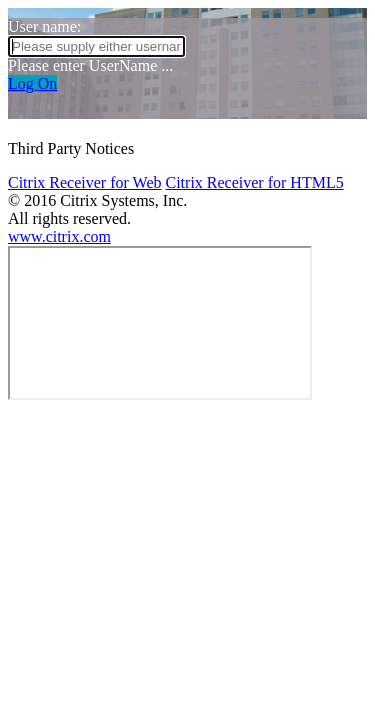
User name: (44, 26)
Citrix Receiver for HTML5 (254, 182)
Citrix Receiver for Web (84, 182)
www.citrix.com (59, 236)
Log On (32, 83)
